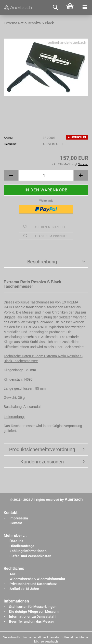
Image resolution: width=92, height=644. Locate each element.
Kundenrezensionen (42, 462)
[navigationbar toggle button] (85, 7)
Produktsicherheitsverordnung (42, 449)
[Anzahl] (46, 175)
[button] (11, 175)
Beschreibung (42, 262)
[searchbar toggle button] (55, 7)
